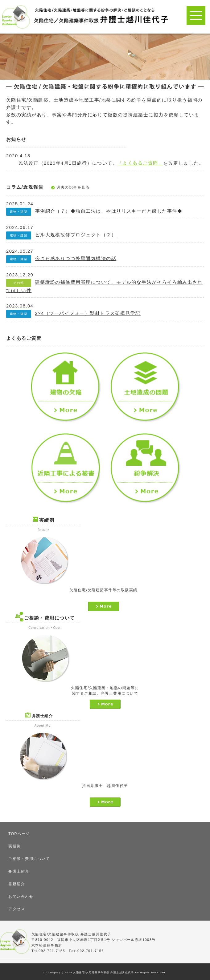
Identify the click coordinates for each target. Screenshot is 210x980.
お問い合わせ (21, 897)
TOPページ (19, 834)
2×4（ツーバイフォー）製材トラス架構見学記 (88, 313)
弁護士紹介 (19, 871)
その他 (19, 283)
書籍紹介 (17, 884)
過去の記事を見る (73, 187)
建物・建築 (19, 212)
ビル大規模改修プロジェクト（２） (76, 235)
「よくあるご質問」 (140, 163)
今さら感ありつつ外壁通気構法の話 (76, 259)
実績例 (14, 846)
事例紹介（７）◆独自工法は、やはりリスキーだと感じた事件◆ (109, 211)
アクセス (17, 909)
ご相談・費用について (29, 859)
